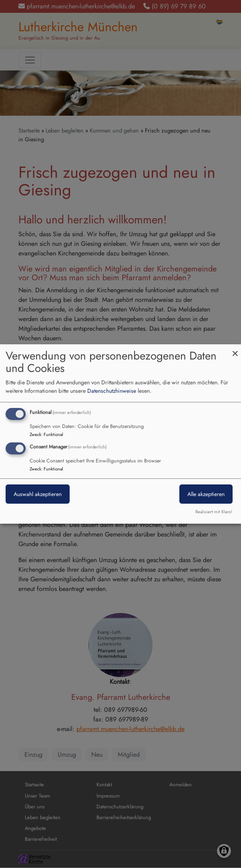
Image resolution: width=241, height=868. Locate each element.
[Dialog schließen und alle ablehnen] (235, 349)
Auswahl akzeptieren (38, 494)
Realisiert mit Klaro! (214, 512)
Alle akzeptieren (206, 494)
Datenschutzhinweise (112, 391)
